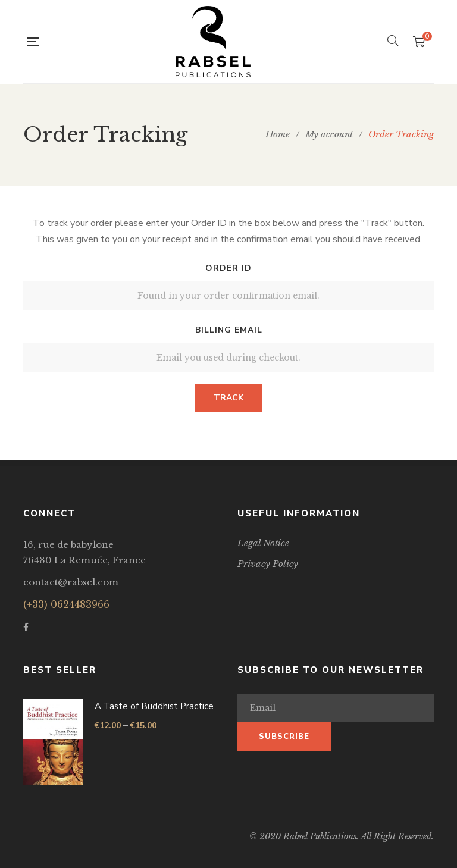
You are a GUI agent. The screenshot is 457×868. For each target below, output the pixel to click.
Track (228, 398)
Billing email (229, 330)
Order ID (228, 268)
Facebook (26, 627)
